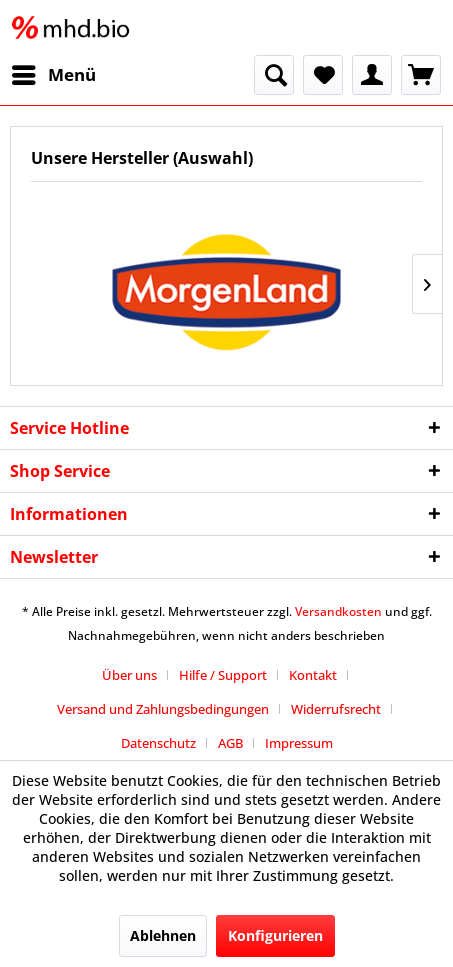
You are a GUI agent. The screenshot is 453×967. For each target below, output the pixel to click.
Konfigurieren (275, 935)
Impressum (299, 743)
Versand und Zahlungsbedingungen (163, 709)
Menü (54, 72)
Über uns (129, 675)
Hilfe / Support (223, 675)
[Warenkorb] (421, 75)
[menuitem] (53, 75)
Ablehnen (163, 935)
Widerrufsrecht (336, 709)
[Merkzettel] (323, 75)
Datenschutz (158, 743)
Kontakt (313, 675)
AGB (230, 743)
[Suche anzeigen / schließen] (274, 75)
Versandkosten (338, 611)
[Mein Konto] (372, 75)
